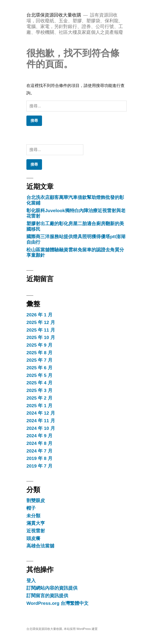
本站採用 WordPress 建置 (81, 629)
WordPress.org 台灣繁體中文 (57, 603)
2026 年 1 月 (39, 315)
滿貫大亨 (36, 523)
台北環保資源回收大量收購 (54, 15)
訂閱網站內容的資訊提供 (52, 588)
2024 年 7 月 (39, 451)
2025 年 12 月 (41, 322)
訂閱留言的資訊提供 (47, 596)
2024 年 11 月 (41, 421)
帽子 (31, 508)
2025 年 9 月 (39, 345)
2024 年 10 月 (41, 428)
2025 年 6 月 (39, 368)
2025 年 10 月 (41, 337)
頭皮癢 (33, 538)
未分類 (33, 516)
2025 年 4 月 (39, 383)
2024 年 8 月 (39, 443)
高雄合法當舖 (40, 546)
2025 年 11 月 (41, 330)
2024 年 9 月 (39, 436)
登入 (31, 581)
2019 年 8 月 (39, 458)
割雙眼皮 (36, 501)
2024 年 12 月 (41, 413)
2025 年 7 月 (39, 360)
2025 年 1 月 (39, 406)
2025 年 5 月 (39, 375)
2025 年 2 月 (39, 398)
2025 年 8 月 (39, 353)
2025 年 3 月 (39, 390)
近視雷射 (36, 531)
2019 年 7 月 (39, 466)
